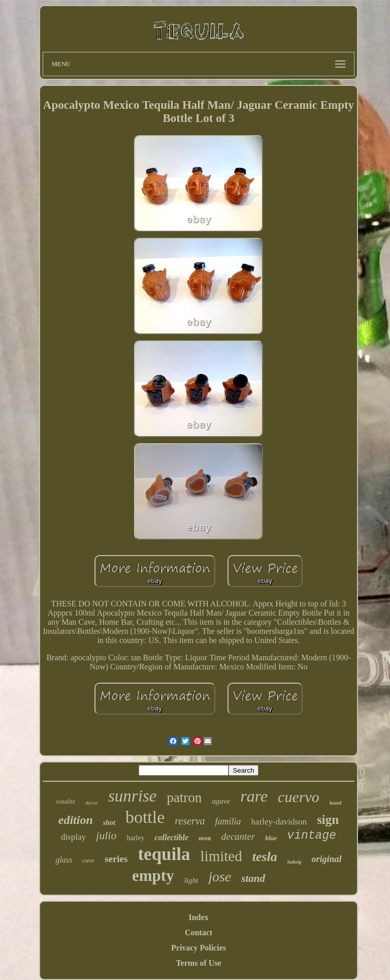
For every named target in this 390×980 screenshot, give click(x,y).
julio (106, 835)
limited (221, 856)
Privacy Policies (199, 948)
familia (228, 821)
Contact (199, 932)
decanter (238, 836)
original (327, 859)
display (73, 837)
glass (64, 860)
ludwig (295, 862)
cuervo (299, 797)
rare (254, 796)
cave (88, 860)
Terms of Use (198, 963)
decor (92, 803)
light (191, 880)
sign (328, 820)
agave (221, 801)
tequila (164, 854)
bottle (145, 817)
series (116, 859)
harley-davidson (279, 822)
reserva (190, 821)
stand (253, 878)
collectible (171, 837)
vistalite (66, 802)
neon (205, 838)
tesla (265, 857)
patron (184, 798)
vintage (312, 836)
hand (335, 803)
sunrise (132, 796)
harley (135, 838)
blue (271, 838)
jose (220, 877)
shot (109, 823)
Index (198, 917)
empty (153, 876)
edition (76, 820)
